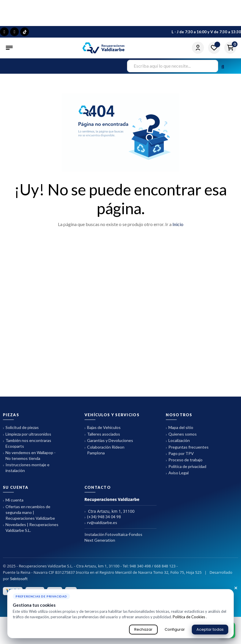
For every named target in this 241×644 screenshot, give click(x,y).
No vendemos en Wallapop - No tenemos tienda (29, 455)
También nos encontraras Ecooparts (27, 443)
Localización (178, 441)
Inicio (178, 224)
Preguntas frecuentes (187, 447)
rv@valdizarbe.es (101, 523)
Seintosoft (19, 579)
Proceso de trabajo (184, 460)
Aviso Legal (177, 473)
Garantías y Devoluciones (109, 441)
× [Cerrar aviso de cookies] (236, 588)
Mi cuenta (13, 500)
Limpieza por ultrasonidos (27, 434)
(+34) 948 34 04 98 (103, 517)
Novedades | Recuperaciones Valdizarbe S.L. (31, 527)
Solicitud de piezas (21, 428)
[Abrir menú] (10, 48)
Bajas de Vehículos (103, 428)
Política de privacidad (186, 467)
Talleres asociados (102, 434)
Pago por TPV (180, 454)
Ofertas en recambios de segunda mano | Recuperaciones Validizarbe (29, 512)
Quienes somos (181, 434)
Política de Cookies (189, 617)
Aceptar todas (210, 629)
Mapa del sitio (180, 428)
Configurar (175, 629)
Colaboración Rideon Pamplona (104, 450)
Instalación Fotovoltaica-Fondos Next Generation (113, 537)
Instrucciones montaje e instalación (26, 468)
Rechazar (143, 629)
